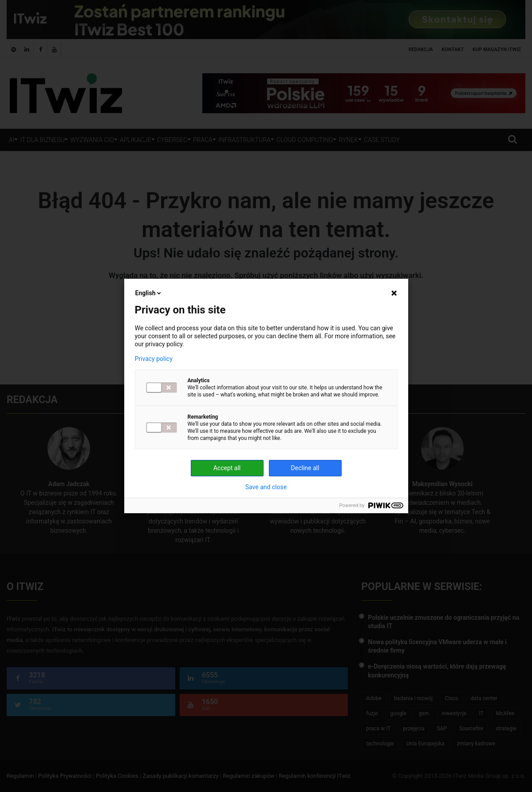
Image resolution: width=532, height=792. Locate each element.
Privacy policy (154, 359)
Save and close (266, 487)
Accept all (227, 468)
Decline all (305, 468)
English (149, 293)
